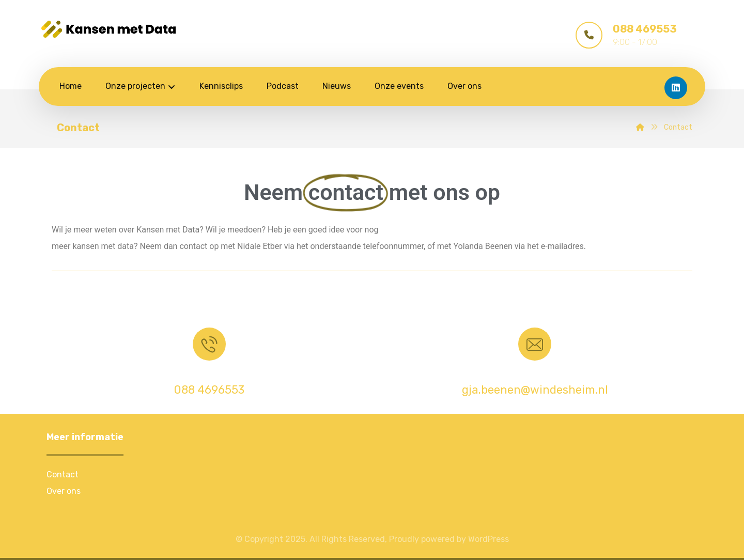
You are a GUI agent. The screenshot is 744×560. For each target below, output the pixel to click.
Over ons (64, 491)
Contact (63, 475)
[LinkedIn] (676, 88)
